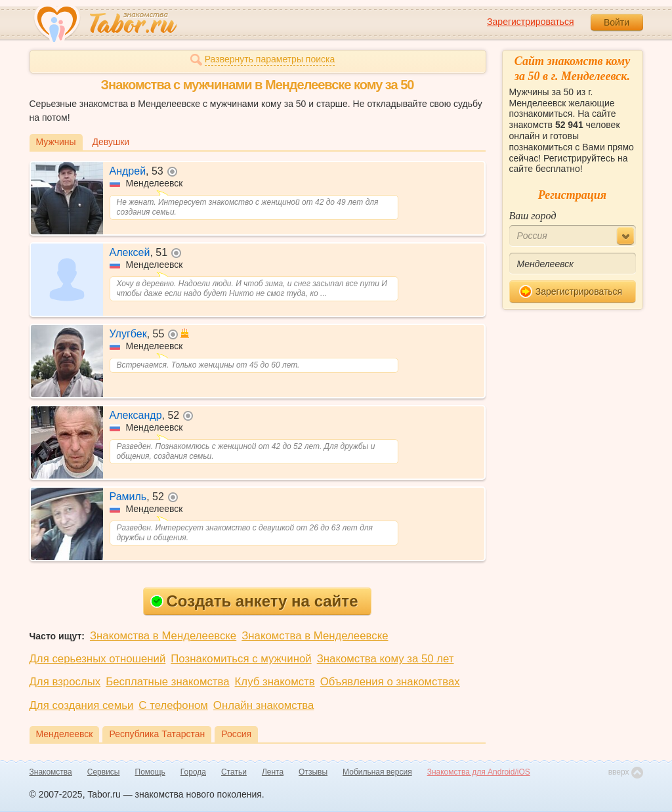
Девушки (111, 142)
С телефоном (173, 705)
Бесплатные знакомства (167, 682)
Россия (236, 734)
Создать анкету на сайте (254, 601)
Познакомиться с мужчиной (241, 659)
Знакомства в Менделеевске (163, 636)
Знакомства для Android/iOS (479, 772)
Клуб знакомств (275, 682)
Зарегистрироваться (530, 22)
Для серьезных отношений (98, 659)
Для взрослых (65, 682)
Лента (273, 772)
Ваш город (533, 216)
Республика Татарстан (157, 734)
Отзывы (313, 772)
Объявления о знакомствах (390, 682)
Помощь (150, 772)
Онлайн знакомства (264, 705)
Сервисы (104, 772)
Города (193, 772)
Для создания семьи (82, 705)
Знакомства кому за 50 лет (386, 659)
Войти (617, 22)
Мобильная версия (377, 772)
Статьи (234, 772)
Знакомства (51, 772)
